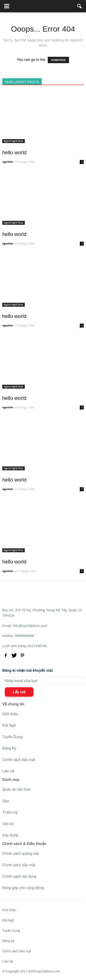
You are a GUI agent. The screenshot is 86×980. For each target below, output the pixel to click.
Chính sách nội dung (19, 876)
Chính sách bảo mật (19, 760)
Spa (6, 801)
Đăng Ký (9, 748)
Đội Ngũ (9, 725)
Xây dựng (10, 835)
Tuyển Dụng (12, 737)
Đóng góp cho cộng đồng (23, 888)
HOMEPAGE (58, 60)
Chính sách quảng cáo (21, 854)
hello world (14, 153)
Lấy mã (19, 692)
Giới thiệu (10, 714)
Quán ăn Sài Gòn (17, 789)
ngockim (8, 162)
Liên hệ (8, 771)
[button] (80, 6)
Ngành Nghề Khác (14, 141)
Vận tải (8, 824)
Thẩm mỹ (10, 812)
